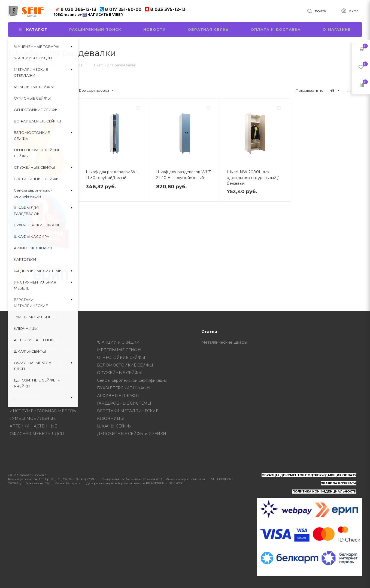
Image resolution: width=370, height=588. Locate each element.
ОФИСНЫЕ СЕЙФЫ (29, 358)
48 (335, 90)
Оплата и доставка (276, 29)
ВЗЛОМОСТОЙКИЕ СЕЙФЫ (125, 365)
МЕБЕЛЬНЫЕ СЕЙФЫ (119, 350)
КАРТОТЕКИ (22, 403)
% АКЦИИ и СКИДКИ (118, 342)
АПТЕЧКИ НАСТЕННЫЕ (33, 426)
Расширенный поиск (95, 29)
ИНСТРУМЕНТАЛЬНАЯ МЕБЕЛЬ (43, 411)
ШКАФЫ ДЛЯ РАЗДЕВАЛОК (38, 388)
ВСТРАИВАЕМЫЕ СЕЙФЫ (36, 365)
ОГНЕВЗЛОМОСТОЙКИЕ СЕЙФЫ (43, 373)
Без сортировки (96, 90)
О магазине (337, 29)
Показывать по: (310, 90)
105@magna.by (68, 15)
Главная (15, 65)
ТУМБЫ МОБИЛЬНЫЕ (33, 418)
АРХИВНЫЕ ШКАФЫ (118, 396)
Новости (154, 29)
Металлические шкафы (224, 342)
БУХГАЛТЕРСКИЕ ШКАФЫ (124, 388)
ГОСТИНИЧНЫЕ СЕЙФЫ (34, 380)
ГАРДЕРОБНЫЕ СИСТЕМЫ (124, 403)
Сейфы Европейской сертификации (132, 380)
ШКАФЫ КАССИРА (29, 396)
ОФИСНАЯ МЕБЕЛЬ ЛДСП (37, 434)
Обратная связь (208, 29)
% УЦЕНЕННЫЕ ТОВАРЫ (35, 342)
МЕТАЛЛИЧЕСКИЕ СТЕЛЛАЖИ (41, 350)
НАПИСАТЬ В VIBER (103, 15)
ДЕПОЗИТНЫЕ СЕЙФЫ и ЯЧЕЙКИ (132, 434)
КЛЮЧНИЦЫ (110, 418)
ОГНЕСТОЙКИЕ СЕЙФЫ (121, 358)
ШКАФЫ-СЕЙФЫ (114, 426)
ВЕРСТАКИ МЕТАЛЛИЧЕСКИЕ (128, 411)
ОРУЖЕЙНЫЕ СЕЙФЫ (119, 373)
